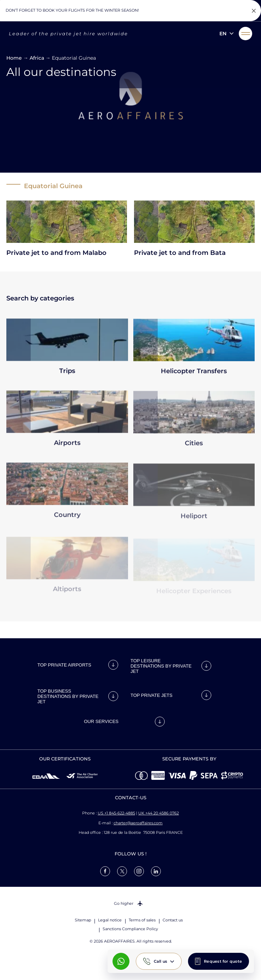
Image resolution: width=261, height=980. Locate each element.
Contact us (173, 920)
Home (14, 58)
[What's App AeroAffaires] (121, 961)
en (223, 34)
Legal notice (110, 920)
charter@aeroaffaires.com (138, 823)
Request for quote (223, 961)
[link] (105, 871)
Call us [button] (161, 961)
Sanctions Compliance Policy (130, 929)
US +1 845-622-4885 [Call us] (116, 813)
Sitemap (83, 920)
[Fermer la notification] (254, 11)
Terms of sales (142, 920)
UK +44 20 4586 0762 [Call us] (159, 813)
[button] (245, 34)
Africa (37, 58)
